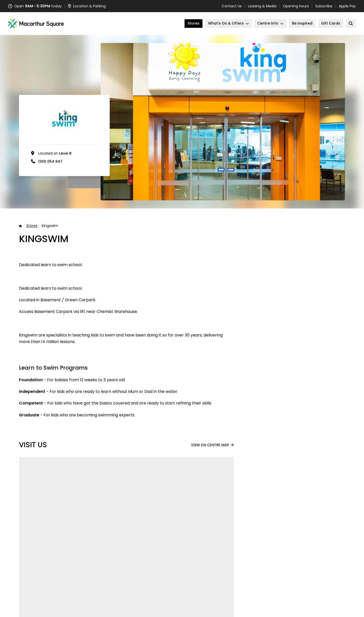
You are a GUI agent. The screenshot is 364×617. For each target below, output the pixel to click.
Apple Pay (347, 6)
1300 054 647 (50, 161)
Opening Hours (296, 6)
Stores (32, 226)
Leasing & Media (262, 6)
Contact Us (232, 6)
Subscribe (324, 6)
